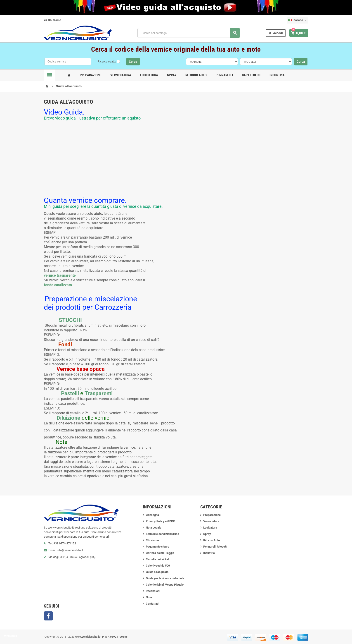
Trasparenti (99, 393)
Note (149, 597)
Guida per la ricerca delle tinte (165, 578)
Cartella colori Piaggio (160, 553)
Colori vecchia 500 (158, 566)
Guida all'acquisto (157, 572)
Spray (172, 75)
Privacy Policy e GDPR (160, 521)
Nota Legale (154, 528)
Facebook (48, 616)
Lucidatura (149, 75)
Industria (277, 75)
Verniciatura (121, 75)
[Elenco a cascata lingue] (298, 20)
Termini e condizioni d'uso (162, 534)
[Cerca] (189, 33)
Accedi (277, 33)
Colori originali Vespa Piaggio (165, 585)
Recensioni (153, 591)
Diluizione (68, 418)
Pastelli (70, 393)
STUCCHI (70, 320)
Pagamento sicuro (158, 547)
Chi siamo (152, 540)
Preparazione (91, 75)
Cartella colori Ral (157, 559)
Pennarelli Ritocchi (215, 547)
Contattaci (152, 604)
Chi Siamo (52, 20)
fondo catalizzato (58, 285)
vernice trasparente (60, 275)
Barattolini (251, 75)
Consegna (152, 515)
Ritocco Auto (196, 75)
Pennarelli (224, 75)
